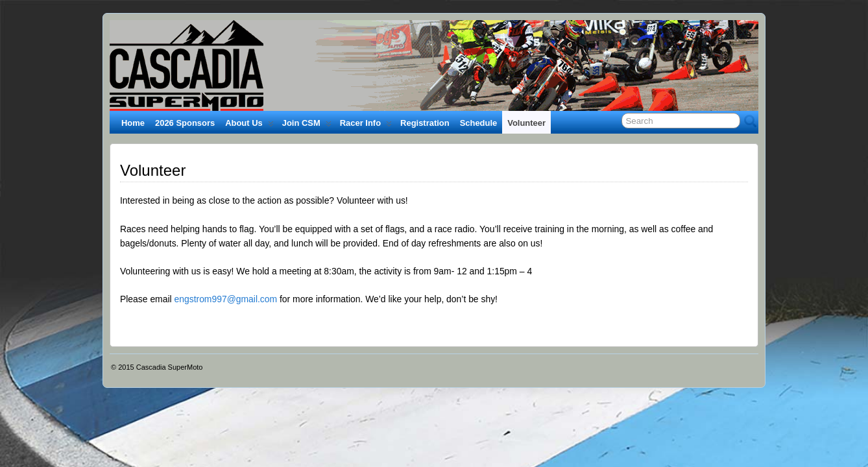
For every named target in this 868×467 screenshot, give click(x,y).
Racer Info (366, 126)
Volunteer (526, 123)
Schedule (479, 123)
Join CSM (307, 126)
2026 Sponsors (185, 123)
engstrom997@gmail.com (225, 299)
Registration (425, 123)
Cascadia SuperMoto (170, 367)
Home (133, 123)
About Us (249, 126)
